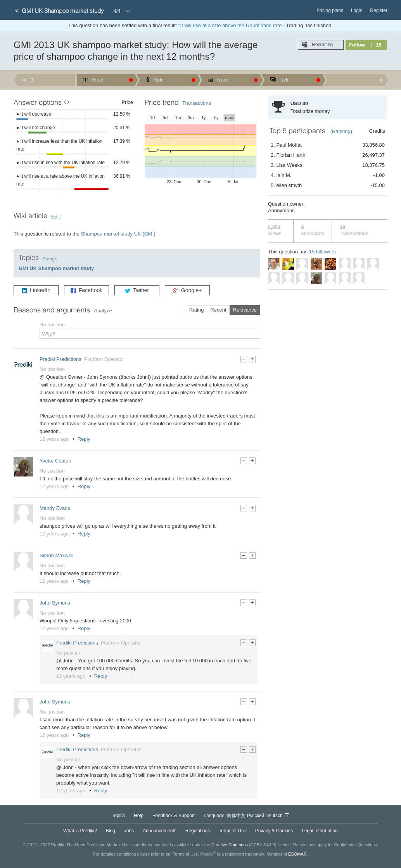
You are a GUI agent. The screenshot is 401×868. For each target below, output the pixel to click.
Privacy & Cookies (274, 831)
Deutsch (274, 816)
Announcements (160, 831)
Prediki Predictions (60, 359)
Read (97, 80)
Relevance (245, 310)
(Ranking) (341, 131)
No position (52, 369)
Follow (357, 45)
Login (357, 10)
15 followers (322, 252)
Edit (55, 217)
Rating (197, 310)
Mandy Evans (55, 508)
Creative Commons (230, 845)
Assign (50, 259)
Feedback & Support (174, 816)
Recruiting (322, 45)
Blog (111, 831)
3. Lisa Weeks (328, 165)
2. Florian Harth (328, 155)
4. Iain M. (328, 175)
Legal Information (320, 831)
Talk (283, 80)
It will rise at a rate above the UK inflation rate (231, 25)
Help (139, 816)
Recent (218, 310)
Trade (222, 80)
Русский (256, 816)
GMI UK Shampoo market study (56, 268)
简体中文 (236, 816)
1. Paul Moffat (328, 145)
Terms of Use (232, 831)
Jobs (129, 831)
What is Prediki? (80, 831)
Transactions (197, 103)
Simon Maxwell (56, 555)
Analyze (103, 311)
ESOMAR (297, 854)
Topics (118, 816)
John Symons (55, 603)
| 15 (376, 45)
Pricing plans (330, 10)
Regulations (198, 831)
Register (379, 10)
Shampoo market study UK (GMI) (118, 234)
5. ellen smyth (328, 185)
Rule (158, 80)
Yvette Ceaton (55, 461)
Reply (84, 439)
